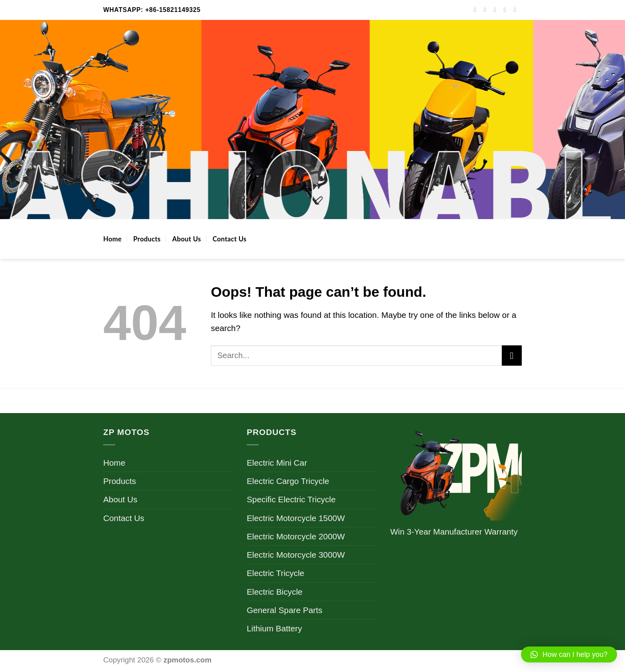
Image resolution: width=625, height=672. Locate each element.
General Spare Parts (285, 610)
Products (147, 239)
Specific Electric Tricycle (291, 499)
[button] (569, 654)
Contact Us (229, 239)
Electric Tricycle (275, 573)
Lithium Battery (274, 628)
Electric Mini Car (277, 463)
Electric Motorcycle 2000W (296, 536)
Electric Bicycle (275, 592)
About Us (187, 239)
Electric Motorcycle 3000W (296, 555)
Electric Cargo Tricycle (288, 481)
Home (112, 239)
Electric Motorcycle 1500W (296, 518)
